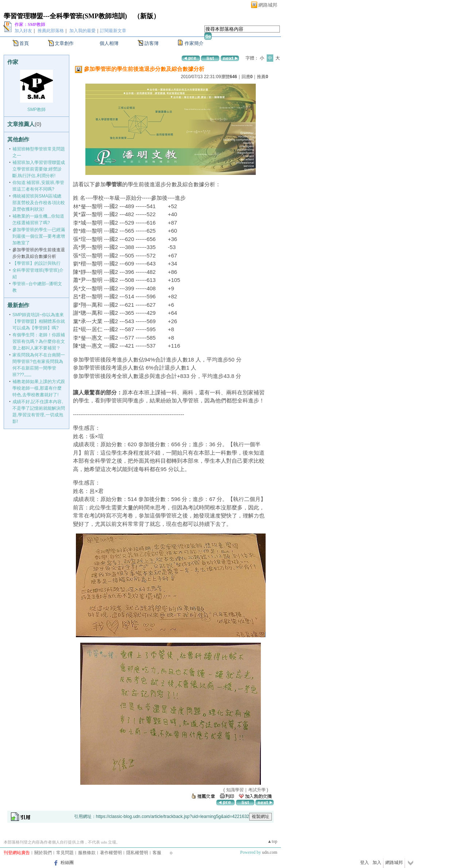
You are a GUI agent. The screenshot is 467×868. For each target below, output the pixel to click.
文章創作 (64, 43)
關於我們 (43, 853)
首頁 (24, 43)
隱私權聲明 (137, 853)
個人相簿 (109, 43)
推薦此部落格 (51, 31)
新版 (147, 16)
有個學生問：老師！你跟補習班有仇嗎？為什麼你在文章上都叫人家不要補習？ (39, 341)
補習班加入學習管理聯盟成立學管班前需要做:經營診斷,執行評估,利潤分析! (39, 169)
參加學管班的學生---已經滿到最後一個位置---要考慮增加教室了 (39, 236)
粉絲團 (67, 863)
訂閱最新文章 (113, 31)
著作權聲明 (111, 853)
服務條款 (87, 853)
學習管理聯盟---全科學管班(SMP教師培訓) (65, 16)
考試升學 (257, 790)
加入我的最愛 (82, 31)
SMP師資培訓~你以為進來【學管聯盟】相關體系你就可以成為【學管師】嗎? (39, 321)
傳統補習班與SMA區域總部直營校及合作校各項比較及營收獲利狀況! (39, 203)
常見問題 (65, 853)
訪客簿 (152, 43)
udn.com (270, 852)
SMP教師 (36, 110)
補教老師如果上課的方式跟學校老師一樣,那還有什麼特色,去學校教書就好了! (39, 388)
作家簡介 (194, 43)
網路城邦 (268, 5)
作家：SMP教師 (30, 24)
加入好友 (23, 31)
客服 (157, 853)
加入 (377, 863)
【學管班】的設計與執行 (36, 263)
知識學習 (235, 790)
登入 (364, 863)
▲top (272, 841)
